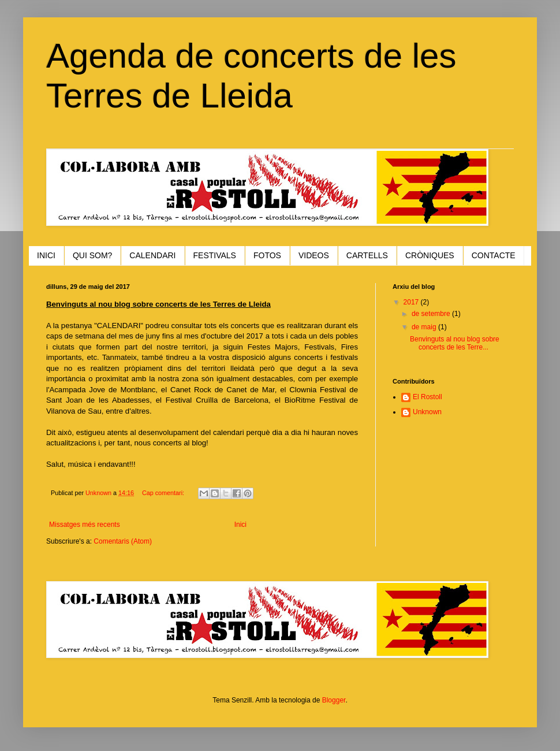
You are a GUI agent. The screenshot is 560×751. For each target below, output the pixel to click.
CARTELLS (367, 255)
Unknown (427, 412)
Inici (240, 525)
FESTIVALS (215, 255)
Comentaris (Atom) (123, 541)
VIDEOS (314, 255)
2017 (412, 302)
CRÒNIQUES (430, 255)
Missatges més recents (85, 525)
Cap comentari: (164, 493)
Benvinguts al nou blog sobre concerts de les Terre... (455, 343)
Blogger (334, 700)
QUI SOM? (92, 255)
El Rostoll (428, 397)
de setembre (432, 314)
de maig (425, 327)
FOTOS (267, 255)
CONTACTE (494, 255)
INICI (46, 255)
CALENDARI (152, 255)
